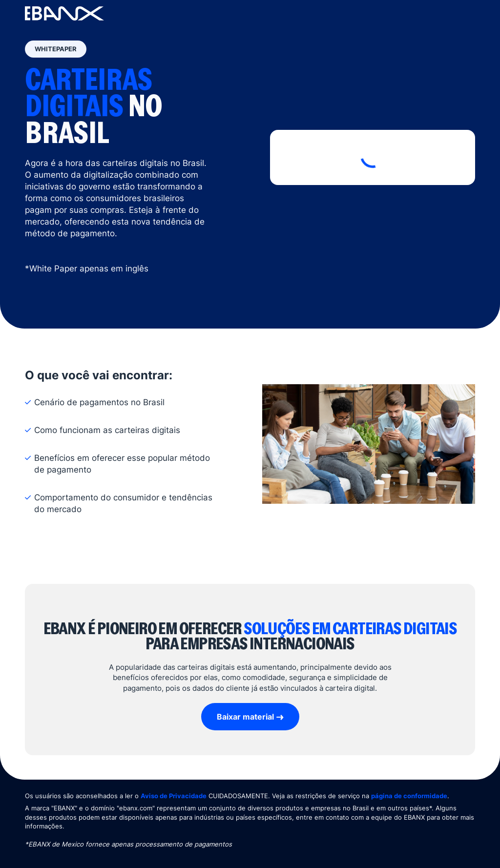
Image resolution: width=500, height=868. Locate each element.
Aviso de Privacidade (174, 796)
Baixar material (245, 717)
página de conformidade (409, 796)
